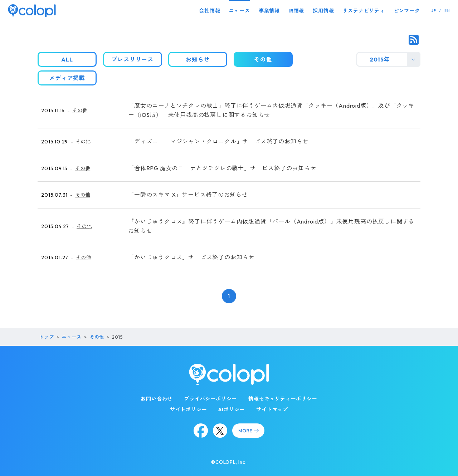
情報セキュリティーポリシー (283, 399)
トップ (46, 337)
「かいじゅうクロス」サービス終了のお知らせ (191, 257)
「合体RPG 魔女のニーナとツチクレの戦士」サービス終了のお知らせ (222, 168)
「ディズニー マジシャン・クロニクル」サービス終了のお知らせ (218, 141)
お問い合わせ (157, 399)
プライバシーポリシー (210, 399)
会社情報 (209, 11)
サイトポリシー (189, 409)
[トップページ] (32, 11)
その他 (80, 111)
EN (447, 11)
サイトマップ (272, 409)
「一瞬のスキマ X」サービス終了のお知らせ (188, 195)
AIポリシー (232, 409)
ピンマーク (407, 11)
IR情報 (296, 11)
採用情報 (323, 11)
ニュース (240, 11)
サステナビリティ (364, 11)
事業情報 (269, 11)
